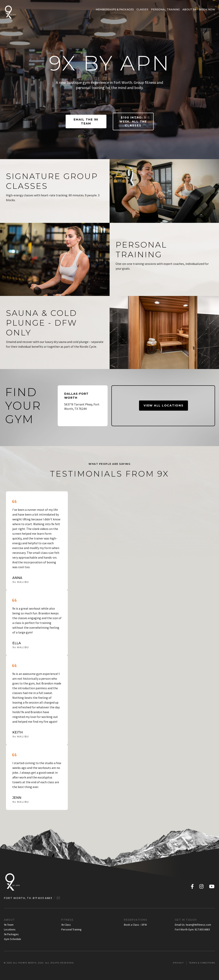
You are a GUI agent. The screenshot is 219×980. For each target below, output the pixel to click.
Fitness (67, 920)
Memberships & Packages (115, 9)
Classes (142, 9)
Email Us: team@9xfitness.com (193, 925)
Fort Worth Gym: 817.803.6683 (192, 929)
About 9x (189, 9)
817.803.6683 (42, 898)
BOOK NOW (207, 9)
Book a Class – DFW (135, 925)
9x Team (9, 925)
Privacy (178, 963)
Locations (10, 929)
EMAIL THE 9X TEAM (86, 121)
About (9, 920)
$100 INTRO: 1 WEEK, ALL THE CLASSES (133, 121)
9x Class (66, 925)
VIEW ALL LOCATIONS (164, 405)
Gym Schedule (13, 939)
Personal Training (165, 9)
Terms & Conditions (202, 963)
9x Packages (11, 934)
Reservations (135, 920)
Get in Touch (186, 920)
